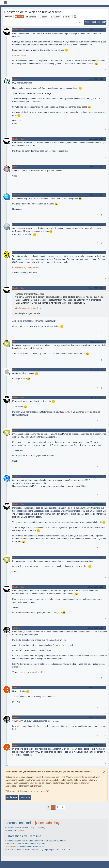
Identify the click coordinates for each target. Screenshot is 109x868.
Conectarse (25, 797)
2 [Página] (58, 807)
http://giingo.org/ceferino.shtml (26, 267)
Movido (9, 17)
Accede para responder (95, 22)
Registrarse (12, 797)
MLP (69, 412)
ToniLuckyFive (12, 847)
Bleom (15, 79)
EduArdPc (16, 476)
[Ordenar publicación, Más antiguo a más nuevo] (79, 22)
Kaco (14, 252)
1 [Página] (53, 807)
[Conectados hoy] (48, 823)
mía (18, 721)
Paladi (15, 370)
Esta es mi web (19, 55)
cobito (21, 831)
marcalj (15, 342)
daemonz (16, 688)
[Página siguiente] (62, 807)
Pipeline (16, 225)
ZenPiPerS (17, 195)
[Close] (104, 772)
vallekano (16, 628)
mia (53, 697)
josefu (15, 167)
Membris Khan (18, 30)
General (19, 17)
